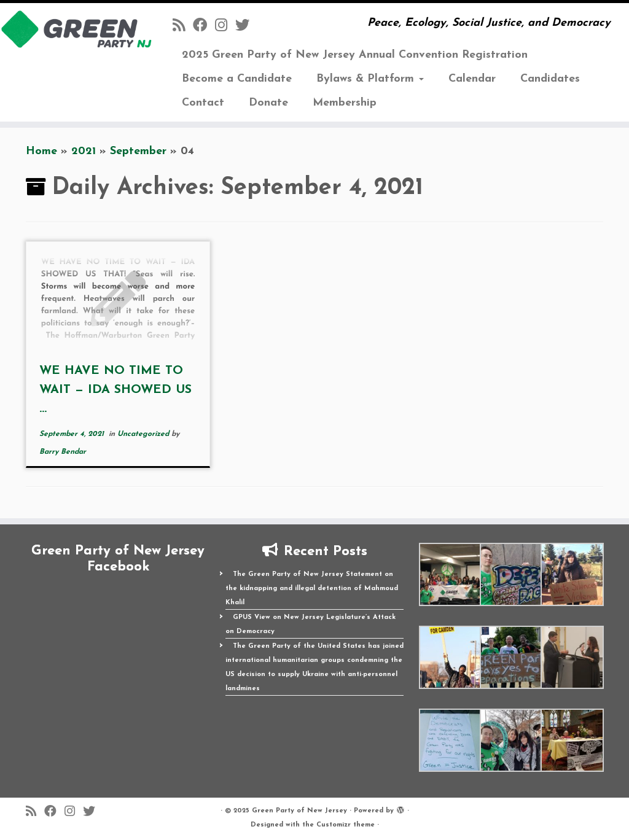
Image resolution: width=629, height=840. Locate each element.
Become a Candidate (237, 79)
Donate (268, 103)
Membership (345, 103)
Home (41, 151)
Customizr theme (346, 825)
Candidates (550, 79)
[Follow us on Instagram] (225, 26)
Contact (203, 103)
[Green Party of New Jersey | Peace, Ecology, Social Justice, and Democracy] (74, 29)
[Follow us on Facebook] (204, 26)
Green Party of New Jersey (299, 811)
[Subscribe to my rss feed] (183, 26)
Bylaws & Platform (370, 79)
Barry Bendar (63, 452)
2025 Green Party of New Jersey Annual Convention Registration (355, 55)
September (138, 151)
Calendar (472, 79)
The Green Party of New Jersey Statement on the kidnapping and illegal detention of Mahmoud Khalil (312, 589)
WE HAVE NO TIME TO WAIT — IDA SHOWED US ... (115, 390)
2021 (84, 151)
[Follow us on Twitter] (246, 26)
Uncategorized (144, 434)
